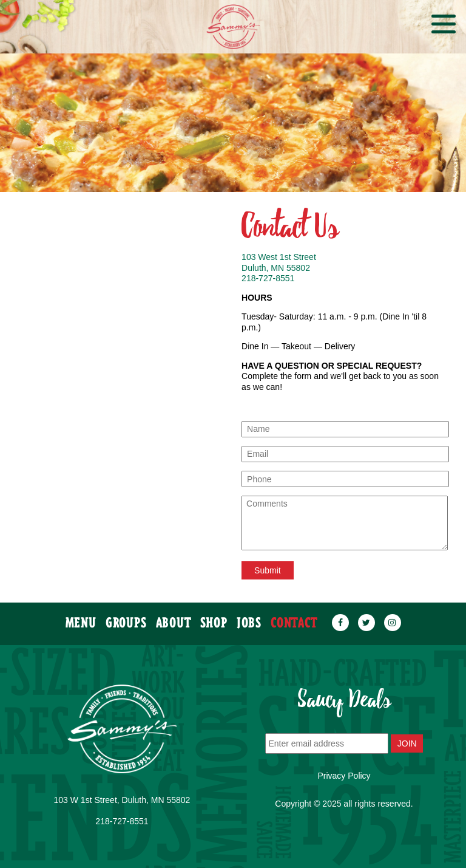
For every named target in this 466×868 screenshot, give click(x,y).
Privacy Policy (344, 776)
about (174, 617)
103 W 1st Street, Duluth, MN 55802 (122, 800)
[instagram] (393, 617)
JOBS (249, 617)
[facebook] (340, 617)
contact (294, 617)
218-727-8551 (268, 278)
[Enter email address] (327, 743)
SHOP (214, 617)
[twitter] (366, 617)
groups (126, 617)
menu (81, 617)
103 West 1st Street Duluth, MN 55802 (279, 262)
